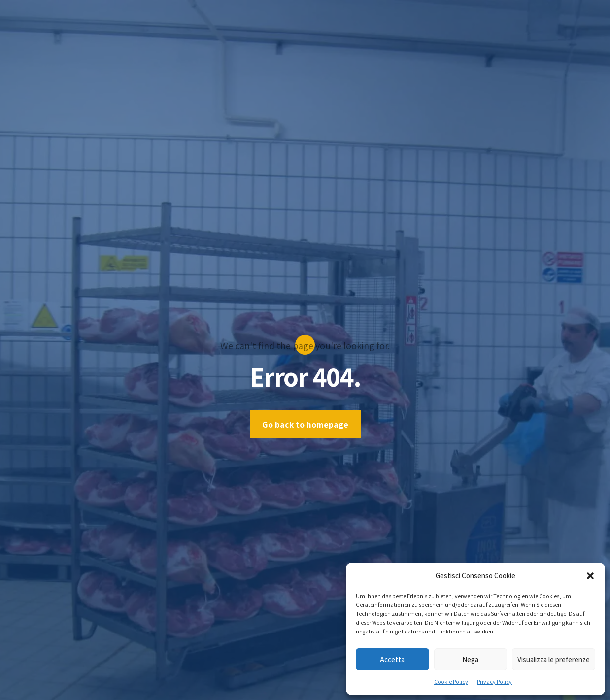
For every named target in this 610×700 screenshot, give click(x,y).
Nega (470, 659)
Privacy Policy (494, 682)
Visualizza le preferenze (554, 659)
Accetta (392, 659)
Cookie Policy (451, 682)
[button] (590, 576)
